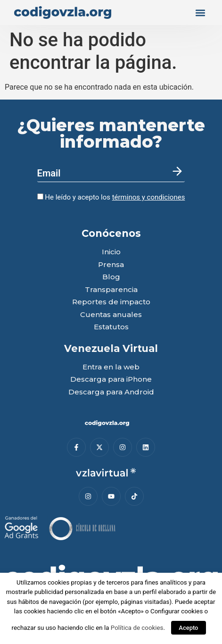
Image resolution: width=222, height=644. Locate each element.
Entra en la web (111, 367)
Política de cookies (137, 628)
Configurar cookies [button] (177, 611)
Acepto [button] (188, 628)
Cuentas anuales (111, 315)
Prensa (111, 265)
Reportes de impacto (111, 302)
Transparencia (111, 290)
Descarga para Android (111, 392)
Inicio (111, 252)
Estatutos (111, 327)
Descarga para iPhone (111, 380)
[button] (200, 13)
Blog (111, 277)
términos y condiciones (149, 197)
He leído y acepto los (111, 197)
